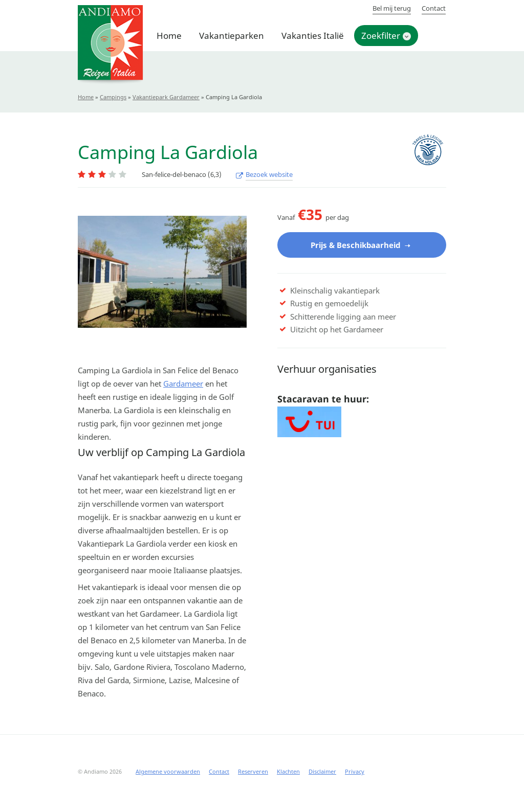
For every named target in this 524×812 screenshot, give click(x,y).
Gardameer (183, 384)
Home (169, 36)
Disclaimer (322, 772)
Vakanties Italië (313, 36)
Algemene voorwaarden (168, 772)
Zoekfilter (381, 36)
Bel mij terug (392, 8)
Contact (434, 8)
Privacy (355, 772)
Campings (113, 97)
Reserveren (253, 772)
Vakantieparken (232, 36)
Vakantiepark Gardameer (166, 97)
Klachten (288, 772)
